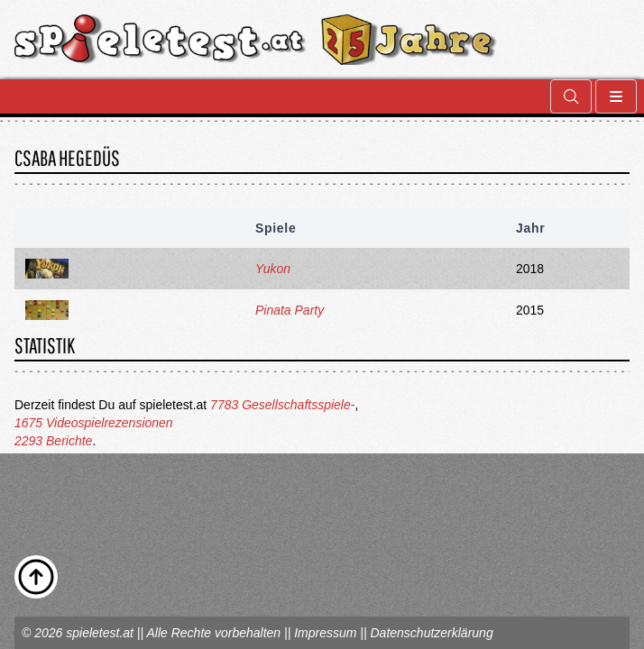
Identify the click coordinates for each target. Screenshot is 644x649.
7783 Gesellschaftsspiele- (282, 405)
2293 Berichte (53, 441)
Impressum (325, 633)
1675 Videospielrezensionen (94, 423)
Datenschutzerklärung (431, 633)
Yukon (273, 269)
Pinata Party (290, 310)
